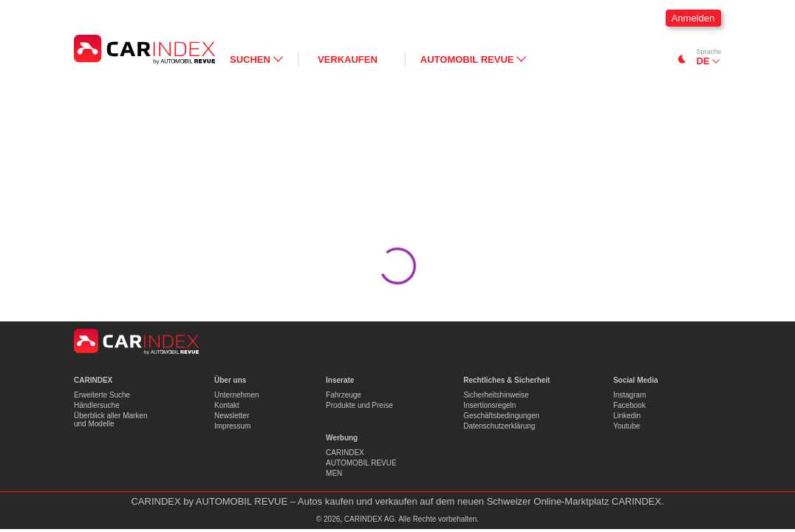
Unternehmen (237, 395)
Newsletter (232, 416)
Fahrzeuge (344, 395)
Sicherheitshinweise (496, 395)
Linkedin (627, 416)
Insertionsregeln (489, 405)
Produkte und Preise (359, 405)
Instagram (629, 395)
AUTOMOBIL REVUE (361, 463)
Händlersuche (97, 405)
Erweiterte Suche (102, 395)
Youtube (627, 426)
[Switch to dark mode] (682, 59)
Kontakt (227, 405)
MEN (334, 473)
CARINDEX (345, 453)
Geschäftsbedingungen (501, 416)
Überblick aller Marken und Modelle (110, 420)
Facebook (629, 405)
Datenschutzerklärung (499, 426)
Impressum (232, 426)
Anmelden (693, 18)
